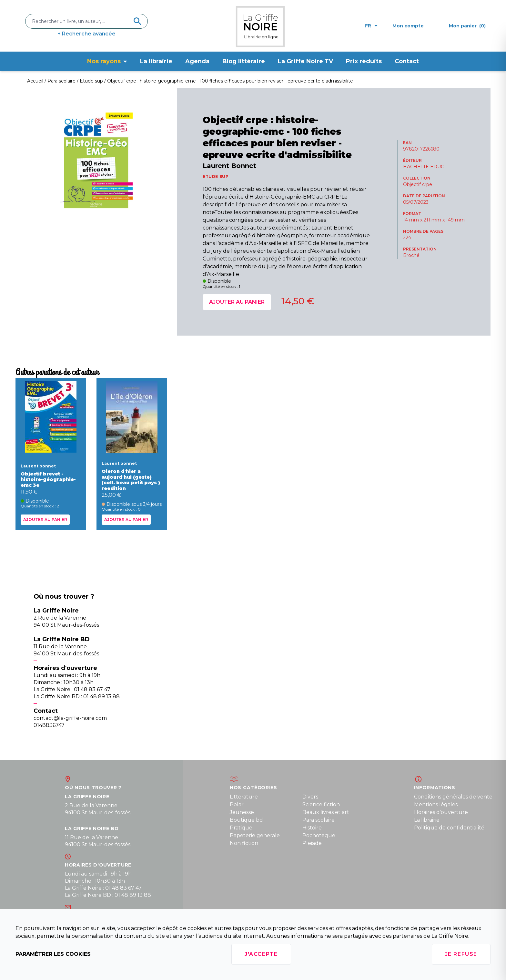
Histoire (312, 828)
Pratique (241, 828)
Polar (237, 804)
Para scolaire (319, 820)
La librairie (156, 61)
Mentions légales (436, 804)
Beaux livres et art (326, 812)
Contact (407, 61)
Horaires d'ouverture (441, 812)
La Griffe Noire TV (305, 61)
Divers (310, 797)
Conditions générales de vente (453, 797)
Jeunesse (242, 812)
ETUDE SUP (216, 176)
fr (371, 26)
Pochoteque (319, 835)
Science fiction (321, 804)
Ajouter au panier (237, 302)
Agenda (197, 61)
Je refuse (461, 954)
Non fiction (244, 843)
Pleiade (312, 843)
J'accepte (261, 954)
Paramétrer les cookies (53, 954)
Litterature (244, 797)
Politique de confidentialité (449, 828)
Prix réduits (364, 61)
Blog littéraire (244, 61)
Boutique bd (246, 820)
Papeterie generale (255, 835)
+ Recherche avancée (86, 34)
